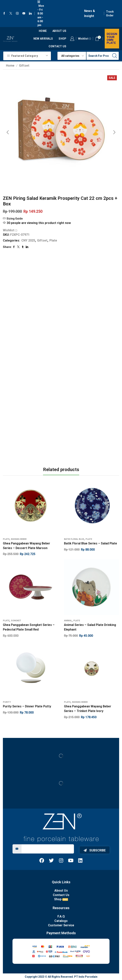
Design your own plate (112, 38)
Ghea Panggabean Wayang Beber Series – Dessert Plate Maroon (27, 546)
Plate (53, 240)
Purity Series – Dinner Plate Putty (27, 706)
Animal (68, 621)
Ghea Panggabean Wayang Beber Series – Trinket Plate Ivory (88, 709)
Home (43, 31)
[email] (48, 849)
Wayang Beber (19, 539)
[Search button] (115, 56)
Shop (62, 39)
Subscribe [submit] (95, 850)
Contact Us (58, 46)
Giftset (24, 66)
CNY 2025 (28, 240)
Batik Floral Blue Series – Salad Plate (90, 543)
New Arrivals (43, 39)
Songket (16, 621)
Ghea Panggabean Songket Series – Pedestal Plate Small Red (29, 627)
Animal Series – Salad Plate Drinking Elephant (90, 627)
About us (59, 31)
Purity (7, 702)
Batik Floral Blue (74, 539)
